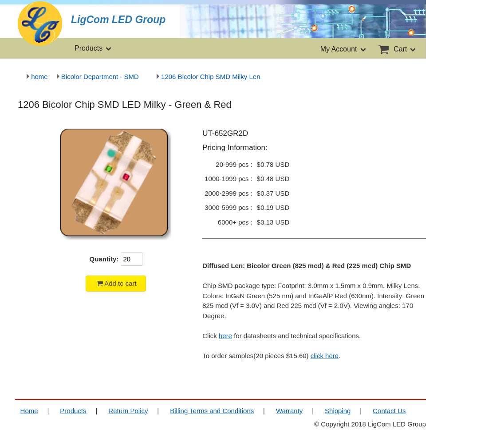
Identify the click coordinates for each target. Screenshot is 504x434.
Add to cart (116, 283)
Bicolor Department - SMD (98, 77)
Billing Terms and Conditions (212, 411)
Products (94, 48)
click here (325, 356)
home (37, 77)
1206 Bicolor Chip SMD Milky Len (209, 77)
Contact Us (389, 411)
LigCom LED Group (118, 20)
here (225, 336)
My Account (344, 49)
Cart (396, 49)
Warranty (289, 411)
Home (29, 411)
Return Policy (128, 411)
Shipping (338, 411)
